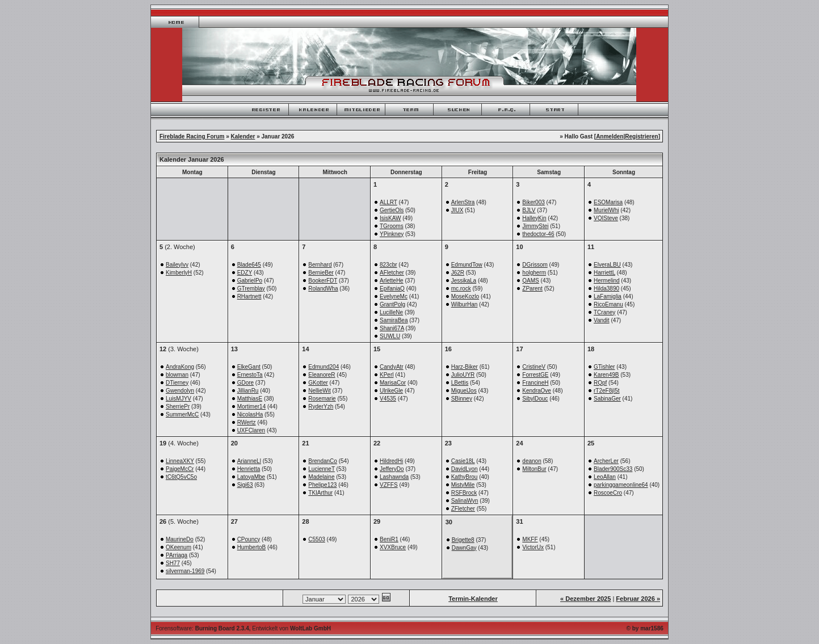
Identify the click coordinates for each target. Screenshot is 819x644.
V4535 (388, 399)
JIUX (457, 210)
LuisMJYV (178, 399)
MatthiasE (250, 399)
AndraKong (180, 367)
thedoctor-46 (538, 234)
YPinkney (392, 234)
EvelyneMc (394, 296)
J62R (458, 273)
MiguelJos (464, 391)
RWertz (247, 422)
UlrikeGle (391, 391)
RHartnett (249, 296)
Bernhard (320, 265)
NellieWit (319, 391)
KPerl (387, 375)
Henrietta (249, 469)
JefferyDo (392, 469)
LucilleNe (391, 312)
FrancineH (535, 383)
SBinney (462, 399)
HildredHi (391, 461)
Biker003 (533, 202)
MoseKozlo (465, 296)
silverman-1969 (185, 571)
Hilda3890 (606, 289)
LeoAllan (605, 477)
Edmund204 (324, 367)
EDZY (245, 273)
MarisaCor (393, 383)
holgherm (534, 273)
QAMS (530, 281)
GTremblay (251, 289)
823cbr (388, 265)
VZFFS (389, 485)
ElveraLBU (607, 265)
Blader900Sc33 (613, 469)
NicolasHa (250, 414)
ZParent (532, 289)
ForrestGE (535, 375)
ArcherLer (606, 461)
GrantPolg (392, 304)
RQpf (600, 383)
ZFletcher (463, 509)
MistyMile (463, 485)
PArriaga (177, 555)
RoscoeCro (608, 493)
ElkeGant (249, 367)
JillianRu (248, 391)
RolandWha (323, 289)
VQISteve (606, 218)
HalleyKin (534, 218)
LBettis (460, 383)
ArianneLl (249, 461)
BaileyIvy (177, 265)
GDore (245, 383)
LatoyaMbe (251, 477)
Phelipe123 (322, 485)
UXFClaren (251, 430)
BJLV (529, 210)
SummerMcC (182, 414)
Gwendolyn (180, 391)
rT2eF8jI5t (607, 391)
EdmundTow (467, 265)
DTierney (177, 383)
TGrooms (392, 226)
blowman (177, 375)
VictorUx (533, 547)
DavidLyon (465, 469)
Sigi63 (245, 485)
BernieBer (321, 273)
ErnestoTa (250, 375)
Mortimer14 (252, 407)
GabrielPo (250, 281)
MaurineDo (180, 539)
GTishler (604, 367)
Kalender (243, 136)
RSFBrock (464, 493)
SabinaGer (607, 399)
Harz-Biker (465, 367)
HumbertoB (252, 547)
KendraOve (537, 391)
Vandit (602, 320)
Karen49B (606, 375)
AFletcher (392, 273)
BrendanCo (323, 461)
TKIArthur (320, 493)
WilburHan (465, 304)
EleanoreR (322, 375)
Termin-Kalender (473, 599)
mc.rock (461, 289)
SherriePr (178, 407)
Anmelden (610, 136)
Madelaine (321, 477)
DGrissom (535, 265)
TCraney (604, 312)
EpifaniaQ (392, 289)
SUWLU (390, 336)
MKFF (530, 539)
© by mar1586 (645, 628)
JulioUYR (463, 375)
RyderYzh (321, 407)
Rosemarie (322, 399)
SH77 (173, 563)
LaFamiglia (608, 296)
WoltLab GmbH (310, 628)
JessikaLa (464, 281)
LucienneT (322, 469)
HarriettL (604, 273)
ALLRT (388, 202)
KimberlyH (179, 273)
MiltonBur (534, 469)
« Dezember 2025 (585, 599)
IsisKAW (390, 218)
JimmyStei (535, 226)
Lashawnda (394, 477)
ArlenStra (463, 202)
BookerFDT (323, 281)
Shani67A (392, 328)
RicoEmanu (608, 304)
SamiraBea (394, 320)
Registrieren (641, 136)
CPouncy (249, 539)
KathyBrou (465, 477)
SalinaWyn (465, 501)
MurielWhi (606, 210)
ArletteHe (392, 281)
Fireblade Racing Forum (192, 136)
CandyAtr (392, 367)
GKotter (318, 383)
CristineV (534, 367)
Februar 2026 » (638, 599)
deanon (532, 461)
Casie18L (463, 461)
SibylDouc (535, 399)
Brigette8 (463, 540)
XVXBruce (393, 547)
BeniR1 (389, 539)
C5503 (316, 539)
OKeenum (178, 547)
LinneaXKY (180, 461)
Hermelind (607, 281)
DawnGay (464, 548)
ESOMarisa (608, 202)
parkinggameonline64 (621, 485)
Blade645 (249, 265)
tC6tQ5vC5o (181, 477)
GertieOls (392, 210)
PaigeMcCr (180, 469)
